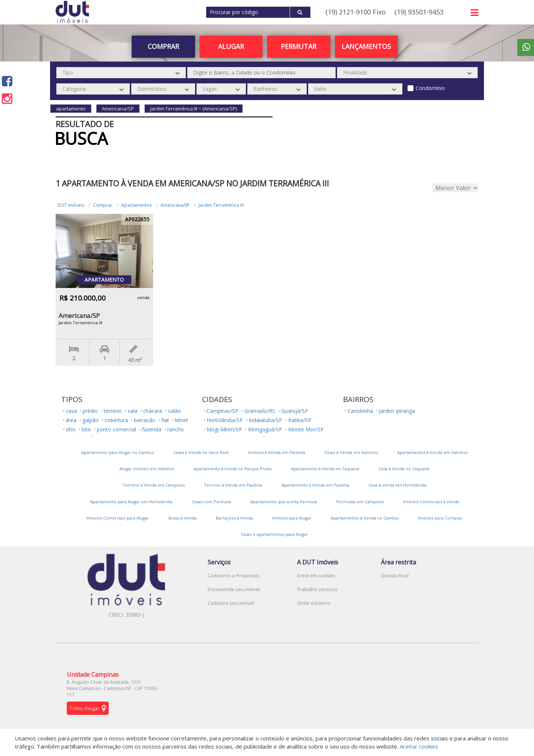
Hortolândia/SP (225, 420)
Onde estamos (314, 603)
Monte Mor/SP (306, 429)
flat (165, 420)
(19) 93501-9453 (419, 12)
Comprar (163, 46)
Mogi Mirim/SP (224, 429)
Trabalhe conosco (317, 589)
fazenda (152, 429)
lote (86, 429)
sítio (71, 429)
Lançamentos (366, 46)
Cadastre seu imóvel (231, 603)
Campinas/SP (222, 411)
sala (132, 411)
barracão (145, 420)
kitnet (182, 420)
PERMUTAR (299, 46)
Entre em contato (316, 576)
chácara (153, 411)
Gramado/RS (260, 411)
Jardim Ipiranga (397, 411)
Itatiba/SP (300, 420)
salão (174, 411)
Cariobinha (360, 411)
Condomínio (430, 88)
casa (71, 411)
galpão (90, 420)
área (71, 420)
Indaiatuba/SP (266, 420)
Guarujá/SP (295, 411)
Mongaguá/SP (265, 429)
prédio (90, 411)
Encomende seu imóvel (234, 589)
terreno (113, 411)
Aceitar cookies (419, 746)
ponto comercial (116, 429)
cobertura (116, 420)
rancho (176, 429)
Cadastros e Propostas (234, 576)
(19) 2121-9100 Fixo (356, 12)
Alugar (231, 46)
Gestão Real (395, 576)
